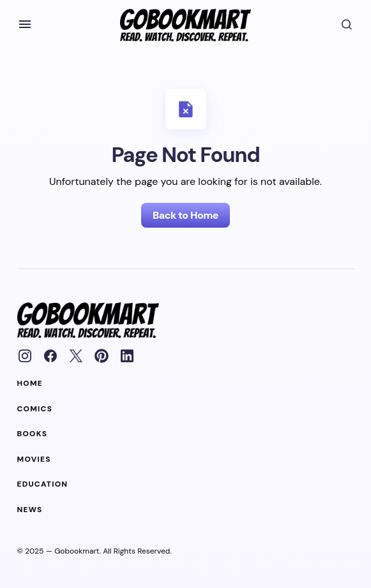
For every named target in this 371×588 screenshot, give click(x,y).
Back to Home (185, 215)
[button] (25, 24)
